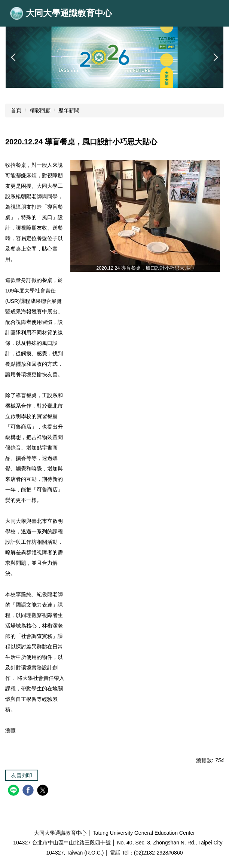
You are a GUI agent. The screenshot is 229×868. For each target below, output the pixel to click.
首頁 (16, 110)
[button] (15, 57)
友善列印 (22, 775)
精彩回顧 (40, 110)
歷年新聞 (69, 110)
